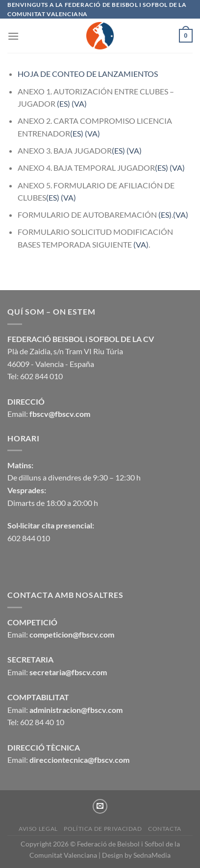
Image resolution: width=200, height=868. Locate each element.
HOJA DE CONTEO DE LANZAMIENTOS (88, 74)
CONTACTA (165, 829)
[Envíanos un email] (100, 806)
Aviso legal (38, 829)
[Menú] (13, 36)
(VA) (79, 103)
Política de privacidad (103, 829)
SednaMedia (152, 855)
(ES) (63, 103)
